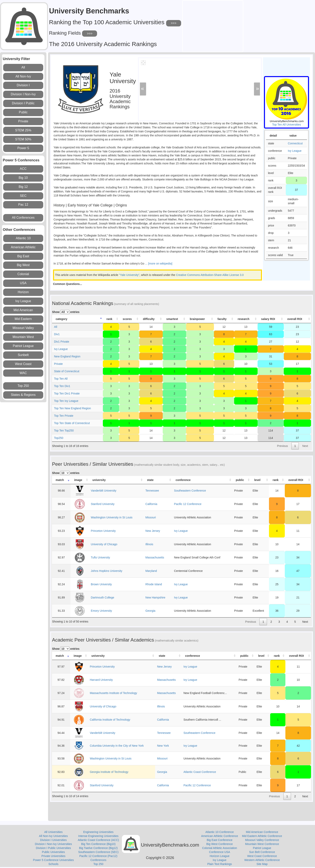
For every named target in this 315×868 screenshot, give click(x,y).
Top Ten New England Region (72, 408)
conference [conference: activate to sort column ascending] (183, 480)
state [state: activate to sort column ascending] (150, 480)
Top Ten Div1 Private (67, 393)
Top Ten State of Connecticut (72, 423)
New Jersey (153, 531)
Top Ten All (61, 379)
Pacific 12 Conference (188, 504)
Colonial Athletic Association (220, 848)
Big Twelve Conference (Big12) (98, 848)
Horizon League (220, 856)
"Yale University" (129, 275)
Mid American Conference (262, 832)
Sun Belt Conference (262, 852)
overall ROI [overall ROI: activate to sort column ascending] (295, 319)
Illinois (149, 544)
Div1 (57, 334)
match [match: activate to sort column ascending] (60, 480)
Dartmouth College (103, 597)
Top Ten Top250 (64, 430)
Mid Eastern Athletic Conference (262, 836)
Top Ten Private (64, 416)
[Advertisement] (213, 26)
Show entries (66, 312)
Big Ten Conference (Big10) (98, 844)
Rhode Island (154, 584)
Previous (282, 446)
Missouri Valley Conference (262, 840)
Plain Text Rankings (220, 864)
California (151, 504)
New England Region (67, 356)
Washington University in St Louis (112, 517)
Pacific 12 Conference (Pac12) (98, 856)
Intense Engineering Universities (98, 836)
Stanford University (103, 504)
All (56, 327)
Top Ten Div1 (62, 386)
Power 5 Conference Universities (53, 860)
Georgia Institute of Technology (109, 772)
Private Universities (53, 856)
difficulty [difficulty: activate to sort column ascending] (149, 319)
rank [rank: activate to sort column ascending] (109, 319)
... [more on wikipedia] (158, 264)
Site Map (262, 864)
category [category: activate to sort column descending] (61, 319)
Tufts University (100, 557)
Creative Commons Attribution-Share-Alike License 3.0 (210, 275)
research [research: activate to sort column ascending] (244, 319)
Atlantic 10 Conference (220, 832)
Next (305, 446)
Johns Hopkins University (107, 571)
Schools (53, 864)
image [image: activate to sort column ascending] (78, 480)
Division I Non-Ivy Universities (53, 844)
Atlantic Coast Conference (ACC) (98, 840)
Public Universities (53, 852)
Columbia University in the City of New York (117, 746)
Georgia (150, 611)
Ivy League (295, 151)
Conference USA (220, 852)
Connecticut (295, 143)
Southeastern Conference (190, 491)
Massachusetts (155, 557)
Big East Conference (220, 840)
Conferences (98, 860)
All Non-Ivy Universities (53, 836)
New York (163, 746)
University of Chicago (104, 544)
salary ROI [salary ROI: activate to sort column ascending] (268, 319)
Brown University (101, 584)
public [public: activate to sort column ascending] (240, 480)
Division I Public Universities (53, 848)
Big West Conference (220, 844)
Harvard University (101, 680)
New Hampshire (155, 597)
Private (58, 364)
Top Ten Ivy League (66, 401)
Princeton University (103, 531)
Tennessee (152, 491)
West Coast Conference (262, 856)
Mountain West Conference (262, 844)
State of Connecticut (67, 371)
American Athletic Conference (220, 836)
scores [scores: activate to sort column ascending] (127, 319)
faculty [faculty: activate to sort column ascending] (222, 319)
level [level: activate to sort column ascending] (257, 480)
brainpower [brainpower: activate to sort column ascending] (197, 319)
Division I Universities (53, 840)
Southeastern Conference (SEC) (98, 852)
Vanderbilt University (104, 491)
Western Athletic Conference (262, 860)
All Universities (53, 832)
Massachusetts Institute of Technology (113, 693)
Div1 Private (62, 342)
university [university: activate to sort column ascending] (99, 480)
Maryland (151, 571)
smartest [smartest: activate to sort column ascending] (172, 319)
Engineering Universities (98, 832)
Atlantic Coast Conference (200, 772)
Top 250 (98, 864)
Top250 (59, 438)
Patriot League (262, 848)
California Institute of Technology (110, 720)
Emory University (101, 611)
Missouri (151, 517)
